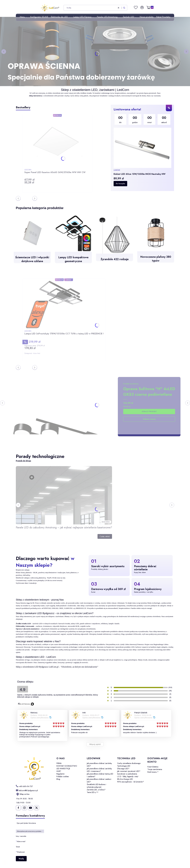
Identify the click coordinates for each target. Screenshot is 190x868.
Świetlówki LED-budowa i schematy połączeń (96, 786)
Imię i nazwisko (21, 836)
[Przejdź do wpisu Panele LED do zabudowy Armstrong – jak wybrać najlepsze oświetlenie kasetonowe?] (64, 495)
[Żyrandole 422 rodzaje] (115, 241)
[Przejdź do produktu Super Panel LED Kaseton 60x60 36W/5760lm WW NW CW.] (57, 142)
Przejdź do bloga (23, 461)
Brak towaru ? (153, 772)
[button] (124, 8)
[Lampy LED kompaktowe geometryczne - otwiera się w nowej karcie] (73, 241)
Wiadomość (21, 852)
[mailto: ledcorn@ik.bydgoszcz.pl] (27, 790)
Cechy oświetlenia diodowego (129, 763)
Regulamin (60, 774)
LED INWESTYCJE (63, 769)
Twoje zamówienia (155, 769)
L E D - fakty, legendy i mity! (128, 776)
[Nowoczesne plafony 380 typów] (156, 240)
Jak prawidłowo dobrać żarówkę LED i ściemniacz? (99, 770)
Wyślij (21, 859)
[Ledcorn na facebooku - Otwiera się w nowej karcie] (18, 808)
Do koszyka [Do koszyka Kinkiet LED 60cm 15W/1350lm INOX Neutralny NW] (120, 184)
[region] (142, 148)
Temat (18, 847)
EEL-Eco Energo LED (125, 779)
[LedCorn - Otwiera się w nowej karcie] (34, 769)
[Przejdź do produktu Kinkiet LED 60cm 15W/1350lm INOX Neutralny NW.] (142, 148)
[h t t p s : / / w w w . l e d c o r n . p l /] (24, 786)
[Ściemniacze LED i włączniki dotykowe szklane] (32, 241)
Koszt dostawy (153, 767)
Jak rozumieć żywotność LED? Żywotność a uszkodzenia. (129, 773)
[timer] (142, 119)
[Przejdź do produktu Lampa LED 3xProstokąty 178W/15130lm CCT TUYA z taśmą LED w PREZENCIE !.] (57, 305)
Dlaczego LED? (123, 769)
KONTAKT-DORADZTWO (67, 766)
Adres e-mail (21, 841)
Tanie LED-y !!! (93, 792)
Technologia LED (124, 766)
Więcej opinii (95, 744)
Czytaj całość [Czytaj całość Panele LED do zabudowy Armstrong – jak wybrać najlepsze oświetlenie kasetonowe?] (105, 536)
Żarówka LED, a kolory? (96, 790)
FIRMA (59, 763)
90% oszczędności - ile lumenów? (130, 782)
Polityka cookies (63, 776)
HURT (59, 771)
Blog (58, 779)
